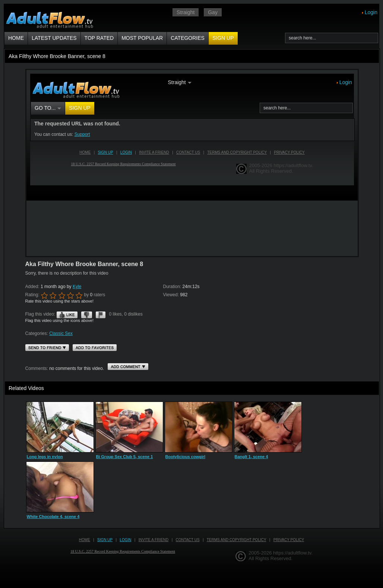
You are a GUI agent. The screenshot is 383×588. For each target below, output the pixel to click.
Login (371, 12)
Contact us (188, 540)
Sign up (223, 38)
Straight (186, 12)
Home (16, 38)
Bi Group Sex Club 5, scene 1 (125, 457)
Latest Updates (54, 38)
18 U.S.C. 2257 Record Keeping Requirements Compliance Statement (123, 551)
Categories (188, 38)
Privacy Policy (289, 540)
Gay (213, 12)
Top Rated (99, 38)
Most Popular (142, 38)
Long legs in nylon (45, 457)
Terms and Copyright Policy (237, 540)
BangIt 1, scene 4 (251, 457)
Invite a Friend (154, 540)
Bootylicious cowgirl (186, 457)
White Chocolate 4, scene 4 (53, 517)
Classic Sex (61, 333)
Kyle (77, 287)
